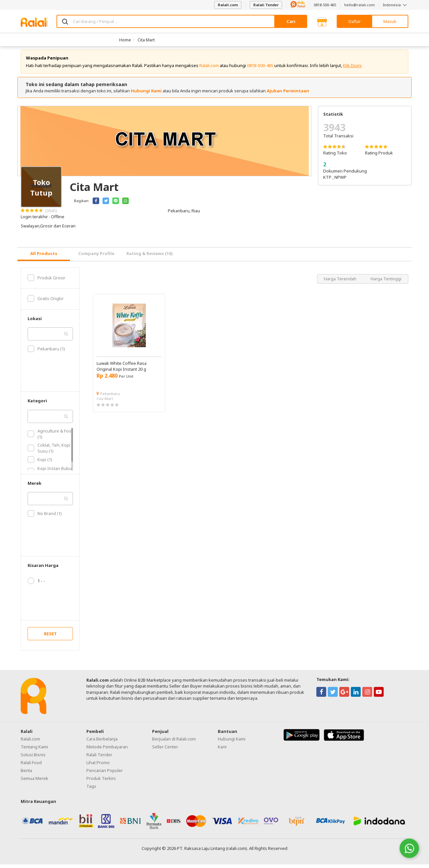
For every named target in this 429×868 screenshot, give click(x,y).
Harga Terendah (341, 282)
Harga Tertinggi (386, 282)
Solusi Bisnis (33, 758)
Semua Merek (34, 782)
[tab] (44, 258)
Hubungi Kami (146, 94)
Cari (291, 21)
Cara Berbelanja (102, 742)
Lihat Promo (98, 766)
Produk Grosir (46, 281)
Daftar (355, 21)
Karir (222, 750)
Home (125, 40)
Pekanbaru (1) (46, 353)
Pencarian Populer (105, 774)
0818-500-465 (325, 5)
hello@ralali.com (360, 5)
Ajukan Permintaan (288, 94)
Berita (26, 774)
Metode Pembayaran (107, 750)
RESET (50, 637)
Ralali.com (228, 5)
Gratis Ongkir (46, 302)
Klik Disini (352, 69)
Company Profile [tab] (96, 257)
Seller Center (165, 750)
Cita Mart (146, 40)
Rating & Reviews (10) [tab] (150, 257)
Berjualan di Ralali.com (174, 742)
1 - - (36, 584)
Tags (91, 790)
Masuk (390, 21)
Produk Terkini (101, 782)
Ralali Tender (266, 5)
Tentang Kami (34, 750)
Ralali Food (31, 766)
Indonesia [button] (396, 5)
